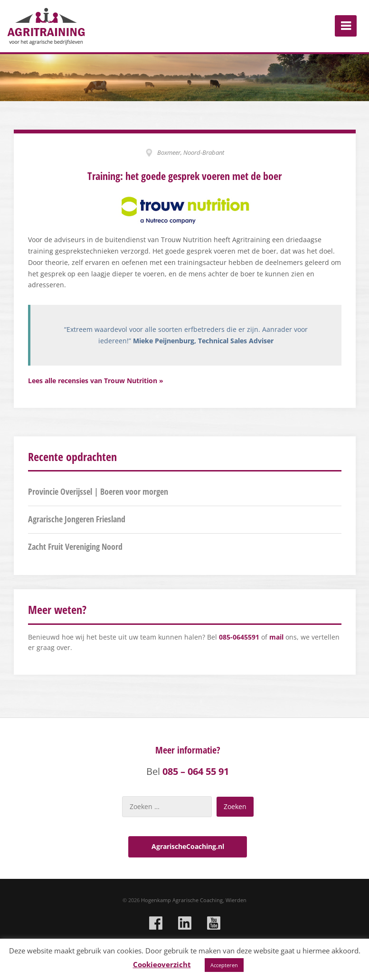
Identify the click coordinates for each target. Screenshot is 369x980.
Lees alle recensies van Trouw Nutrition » (96, 381)
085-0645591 (239, 637)
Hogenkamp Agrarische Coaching (182, 900)
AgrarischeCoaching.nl (188, 846)
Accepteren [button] (224, 965)
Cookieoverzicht (162, 964)
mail (276, 637)
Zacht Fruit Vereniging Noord (75, 547)
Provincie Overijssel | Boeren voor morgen (98, 491)
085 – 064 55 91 (196, 771)
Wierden (236, 900)
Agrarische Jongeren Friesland (77, 519)
